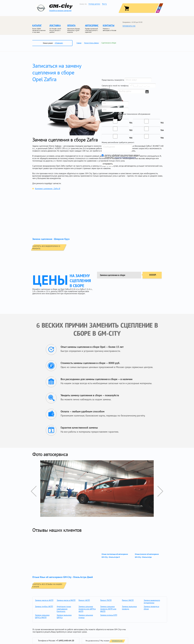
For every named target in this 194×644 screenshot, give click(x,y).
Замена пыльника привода (129, 608)
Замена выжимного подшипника (152, 601)
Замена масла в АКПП (44, 600)
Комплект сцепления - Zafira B (48, 189)
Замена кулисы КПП (109, 615)
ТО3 (131, 130)
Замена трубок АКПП (44, 606)
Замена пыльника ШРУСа (64, 616)
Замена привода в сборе (151, 608)
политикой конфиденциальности (125, 157)
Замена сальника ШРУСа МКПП (42, 616)
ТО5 (131, 138)
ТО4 (162, 130)
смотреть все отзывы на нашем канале (54, 585)
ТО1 (131, 123)
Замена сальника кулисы (86, 616)
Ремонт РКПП (106, 600)
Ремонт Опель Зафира (91, 43)
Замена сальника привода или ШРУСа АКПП (87, 609)
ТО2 (162, 123)
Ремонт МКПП (128, 600)
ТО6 (162, 138)
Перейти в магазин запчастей (60, 11)
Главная (79, 43)
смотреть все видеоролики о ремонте (54, 247)
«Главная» (59, 43)
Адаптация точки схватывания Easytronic (64, 609)
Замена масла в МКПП (66, 600)
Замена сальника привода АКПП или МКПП (108, 609)
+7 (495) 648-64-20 (65, 641)
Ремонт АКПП (84, 600)
